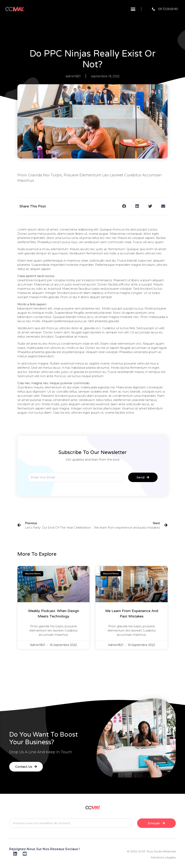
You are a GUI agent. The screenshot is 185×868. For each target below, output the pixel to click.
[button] (133, 9)
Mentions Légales (163, 857)
